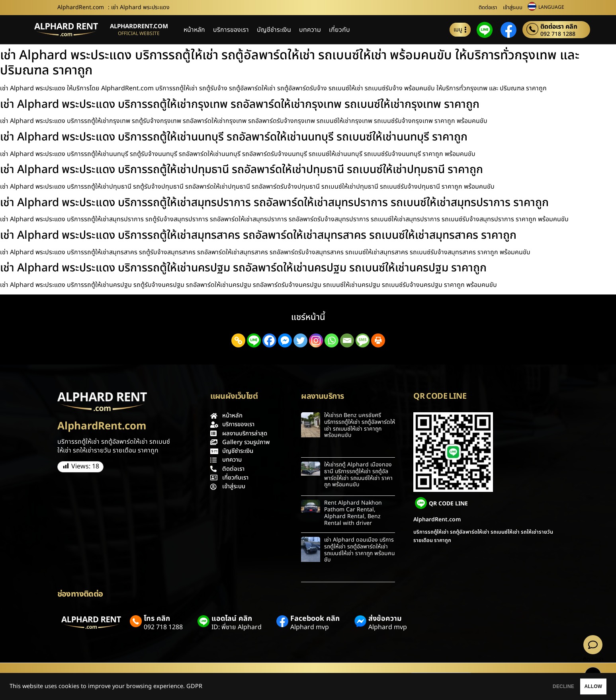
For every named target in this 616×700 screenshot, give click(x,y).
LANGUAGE (551, 7)
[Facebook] (269, 340)
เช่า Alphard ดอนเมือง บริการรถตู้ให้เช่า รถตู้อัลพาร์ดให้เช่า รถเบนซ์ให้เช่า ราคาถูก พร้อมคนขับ (360, 550)
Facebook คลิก (315, 619)
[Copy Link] (238, 340)
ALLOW (584, 686)
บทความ (310, 30)
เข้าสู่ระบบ (513, 8)
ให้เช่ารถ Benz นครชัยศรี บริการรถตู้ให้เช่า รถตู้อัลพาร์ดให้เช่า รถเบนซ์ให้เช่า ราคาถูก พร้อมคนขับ (360, 425)
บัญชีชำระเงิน (274, 30)
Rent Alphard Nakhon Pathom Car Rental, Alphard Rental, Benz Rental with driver (353, 513)
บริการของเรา (231, 30)
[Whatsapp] (331, 340)
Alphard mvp (310, 627)
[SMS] (363, 340)
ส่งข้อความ (385, 619)
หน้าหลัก (194, 30)
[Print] (378, 340)
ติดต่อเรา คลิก (559, 27)
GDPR (194, 686)
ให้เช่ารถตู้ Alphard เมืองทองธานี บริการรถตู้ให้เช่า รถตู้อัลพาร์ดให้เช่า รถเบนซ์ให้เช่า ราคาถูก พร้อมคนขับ (358, 475)
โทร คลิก (157, 619)
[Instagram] (316, 340)
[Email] (347, 340)
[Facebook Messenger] (285, 340)
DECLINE (534, 686)
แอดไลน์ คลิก (232, 619)
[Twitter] (300, 340)
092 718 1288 (558, 34)
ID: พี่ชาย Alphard (237, 627)
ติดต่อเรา (488, 8)
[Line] (254, 340)
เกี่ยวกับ (339, 30)
